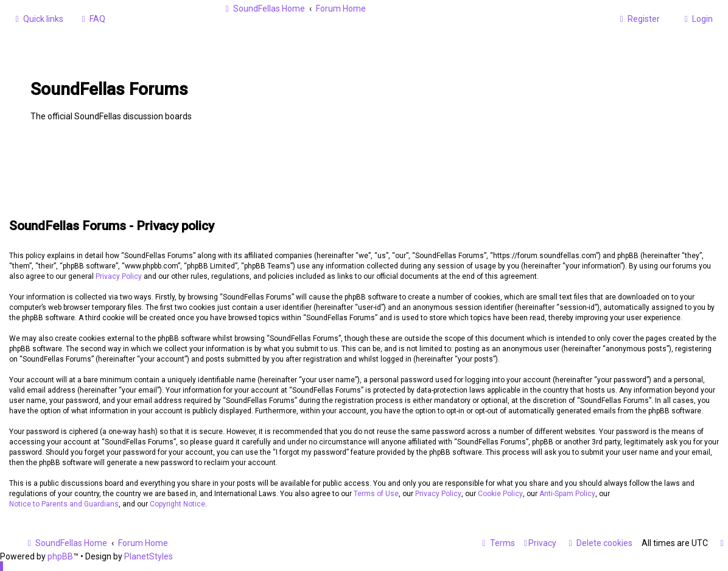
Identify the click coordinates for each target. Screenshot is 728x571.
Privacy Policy (119, 276)
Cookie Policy (500, 494)
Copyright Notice (177, 504)
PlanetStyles (149, 556)
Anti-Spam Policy (567, 494)
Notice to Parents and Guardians (64, 504)
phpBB (60, 556)
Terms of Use (376, 494)
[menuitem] (92, 19)
